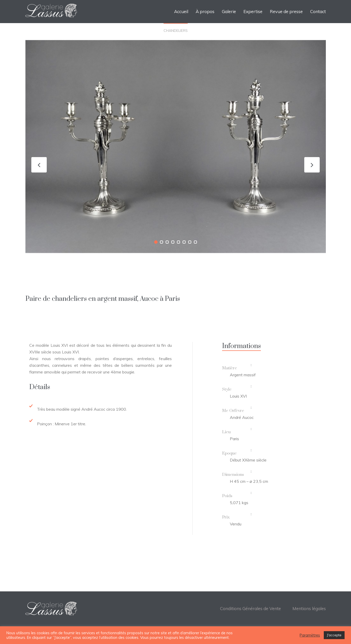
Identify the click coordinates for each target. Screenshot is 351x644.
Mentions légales (309, 608)
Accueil (181, 11)
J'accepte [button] (334, 635)
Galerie (229, 11)
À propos (205, 11)
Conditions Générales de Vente (250, 608)
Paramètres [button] (310, 635)
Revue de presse (286, 11)
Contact (318, 11)
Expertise (253, 11)
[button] (156, 242)
